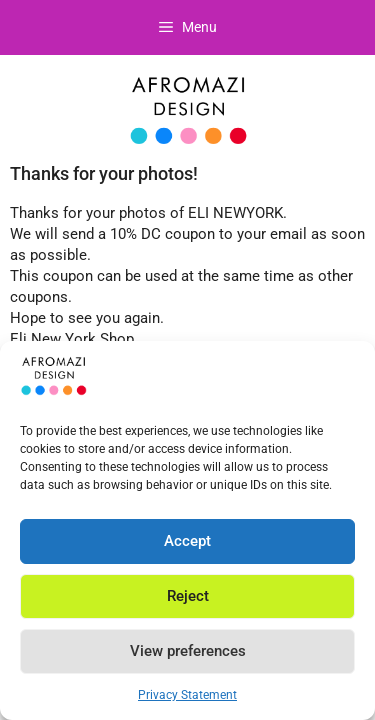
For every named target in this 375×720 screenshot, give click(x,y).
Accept (187, 541)
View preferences (188, 651)
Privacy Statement (187, 695)
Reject (188, 596)
